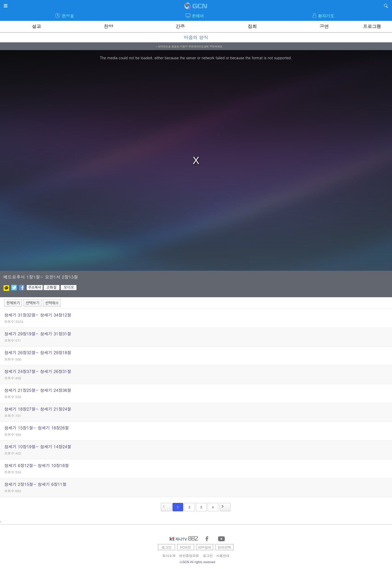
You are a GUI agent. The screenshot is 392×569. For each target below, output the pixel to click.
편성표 (68, 16)
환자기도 (326, 16)
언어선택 (224, 547)
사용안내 (223, 556)
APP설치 (205, 547)
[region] (196, 160)
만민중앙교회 (189, 556)
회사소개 (169, 556)
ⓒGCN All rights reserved (197, 562)
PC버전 (186, 547)
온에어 (198, 16)
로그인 (167, 547)
